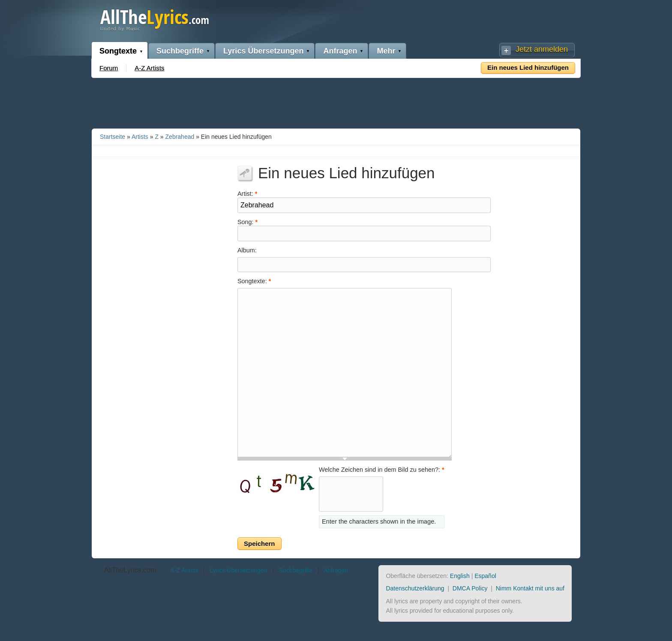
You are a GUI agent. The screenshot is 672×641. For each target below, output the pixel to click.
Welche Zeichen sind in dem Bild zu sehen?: (382, 470)
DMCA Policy (470, 588)
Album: (247, 250)
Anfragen (340, 51)
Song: (247, 221)
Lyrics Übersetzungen (263, 51)
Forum (109, 68)
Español (485, 576)
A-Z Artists (149, 68)
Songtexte (118, 51)
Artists (140, 137)
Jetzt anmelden (542, 49)
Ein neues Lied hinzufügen (528, 67)
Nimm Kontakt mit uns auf (530, 588)
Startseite (112, 137)
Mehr (386, 51)
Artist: (247, 193)
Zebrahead (180, 137)
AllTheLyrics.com (130, 570)
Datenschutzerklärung (415, 588)
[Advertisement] (336, 102)
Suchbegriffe (180, 51)
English (460, 576)
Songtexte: (254, 281)
